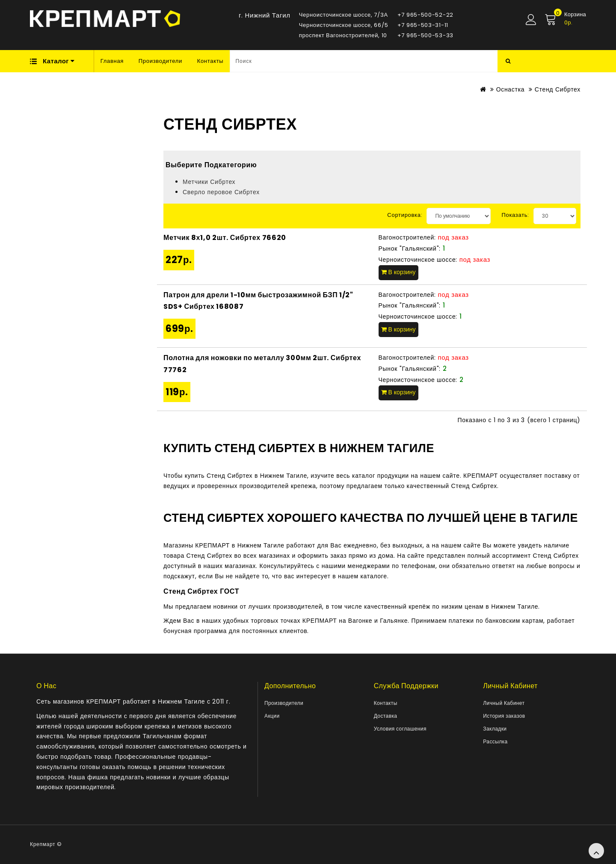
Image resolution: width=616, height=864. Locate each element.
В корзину (398, 272)
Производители (160, 61)
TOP (596, 851)
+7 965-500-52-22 (425, 15)
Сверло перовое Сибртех (221, 192)
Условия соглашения (400, 729)
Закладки (495, 729)
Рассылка (495, 741)
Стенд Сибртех (558, 89)
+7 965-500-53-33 (425, 35)
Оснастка (511, 89)
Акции (272, 716)
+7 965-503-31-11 (423, 25)
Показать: (515, 215)
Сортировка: (405, 215)
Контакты (210, 61)
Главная (112, 61)
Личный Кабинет (504, 703)
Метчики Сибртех (209, 182)
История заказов (504, 716)
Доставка (386, 716)
